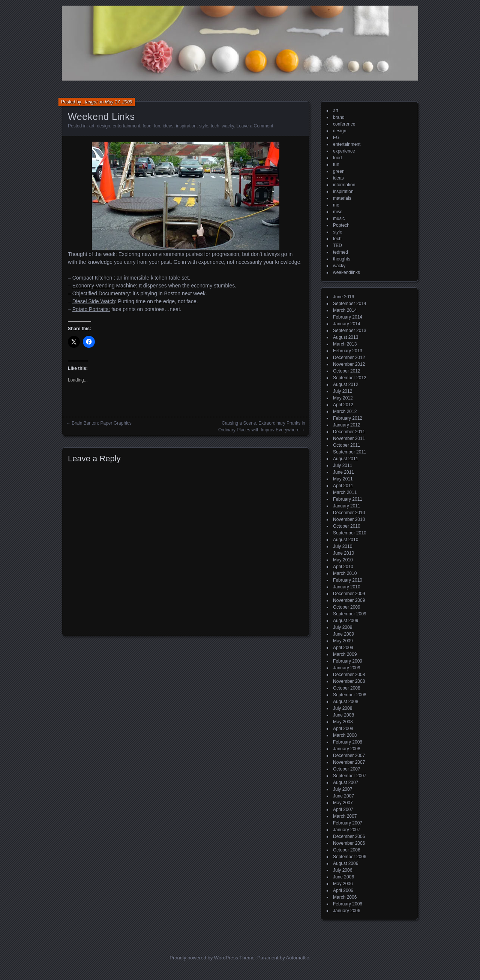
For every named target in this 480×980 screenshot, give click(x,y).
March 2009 (345, 654)
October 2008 (347, 688)
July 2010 (343, 546)
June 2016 (343, 297)
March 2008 (345, 735)
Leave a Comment (255, 126)
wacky (228, 126)
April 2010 (343, 567)
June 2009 (343, 634)
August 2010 (346, 540)
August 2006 (346, 863)
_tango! (90, 102)
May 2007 (343, 803)
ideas (168, 126)
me (336, 205)
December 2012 (349, 358)
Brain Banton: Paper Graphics (101, 423)
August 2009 (346, 621)
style (204, 126)
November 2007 (349, 762)
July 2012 (343, 391)
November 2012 (349, 364)
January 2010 (347, 587)
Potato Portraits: (91, 309)
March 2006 (345, 897)
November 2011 (349, 438)
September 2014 (350, 304)
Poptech (341, 225)
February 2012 (348, 418)
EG (336, 138)
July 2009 (343, 627)
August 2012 (346, 385)
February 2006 (348, 904)
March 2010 (345, 573)
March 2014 (345, 310)
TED (337, 245)
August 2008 (346, 702)
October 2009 (347, 607)
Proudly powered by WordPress (204, 958)
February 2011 (348, 499)
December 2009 (349, 594)
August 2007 (346, 783)
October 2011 (347, 445)
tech (215, 126)
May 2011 (343, 479)
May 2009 (343, 641)
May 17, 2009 (119, 102)
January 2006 (347, 911)
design (103, 126)
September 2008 (350, 695)
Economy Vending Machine (104, 286)
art (92, 126)
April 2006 (343, 890)
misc (338, 212)
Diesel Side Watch (94, 301)
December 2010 (349, 513)
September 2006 (350, 857)
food (147, 126)
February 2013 (348, 351)
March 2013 (345, 344)
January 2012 (347, 425)
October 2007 (347, 769)
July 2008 (343, 708)
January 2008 (347, 749)
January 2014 (347, 324)
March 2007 (345, 816)
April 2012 (343, 405)
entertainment (126, 126)
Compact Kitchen (92, 278)
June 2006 (343, 877)
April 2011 (343, 486)
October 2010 (347, 526)
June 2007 (343, 796)
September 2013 (350, 331)
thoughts (342, 259)
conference (344, 124)
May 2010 (343, 560)
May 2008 (343, 722)
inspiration (186, 126)
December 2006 (349, 836)
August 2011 (346, 459)
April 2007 (343, 809)
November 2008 (349, 681)
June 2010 (343, 553)
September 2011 (350, 452)
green (339, 171)
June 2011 (343, 472)
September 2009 (350, 614)
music (339, 218)
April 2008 (343, 729)
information (344, 185)
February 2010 (348, 580)
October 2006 (347, 850)
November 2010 (349, 519)
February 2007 (348, 823)
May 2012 (343, 398)
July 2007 (343, 789)
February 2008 (348, 742)
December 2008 (349, 675)
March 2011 (345, 492)
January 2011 (347, 506)
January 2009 (347, 668)
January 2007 (347, 830)
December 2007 (349, 756)
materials (342, 198)
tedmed (340, 252)
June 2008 (343, 715)
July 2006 (343, 870)
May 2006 (343, 884)
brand (339, 117)
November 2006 (349, 843)
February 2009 (348, 661)
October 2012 (347, 371)
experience (344, 151)
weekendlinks (346, 272)
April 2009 (343, 648)
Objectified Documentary (101, 293)
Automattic (298, 958)
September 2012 (350, 378)
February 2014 (348, 317)
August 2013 (346, 337)
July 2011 (343, 465)
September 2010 (350, 533)
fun (157, 126)
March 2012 (345, 411)
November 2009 (349, 600)
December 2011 (349, 432)
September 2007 (350, 776)
